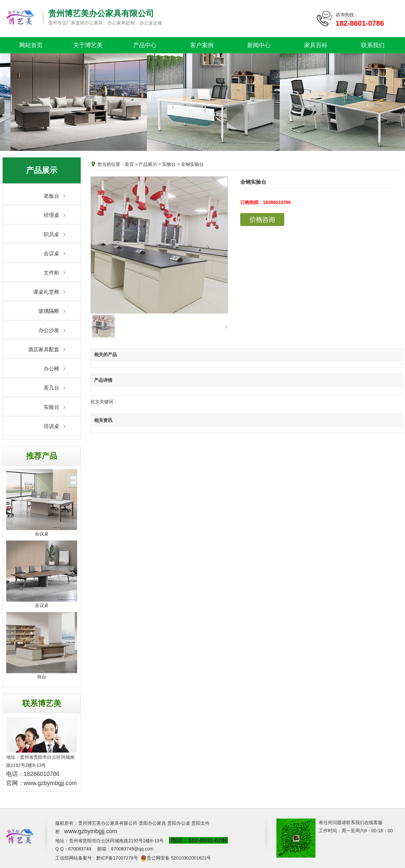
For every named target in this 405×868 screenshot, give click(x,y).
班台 (42, 677)
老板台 (51, 196)
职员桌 (51, 234)
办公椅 (51, 369)
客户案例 (202, 45)
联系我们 (373, 45)
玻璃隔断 (49, 311)
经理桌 (51, 215)
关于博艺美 (88, 45)
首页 (129, 164)
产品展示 (148, 164)
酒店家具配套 (44, 349)
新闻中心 (259, 45)
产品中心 (145, 45)
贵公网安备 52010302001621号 (179, 858)
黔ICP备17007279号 (117, 858)
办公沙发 (49, 330)
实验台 (51, 407)
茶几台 (51, 388)
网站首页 (31, 45)
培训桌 (51, 426)
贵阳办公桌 (179, 823)
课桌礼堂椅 (46, 292)
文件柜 (51, 273)
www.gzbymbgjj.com (50, 783)
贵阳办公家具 (152, 823)
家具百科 (316, 45)
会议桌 (51, 254)
